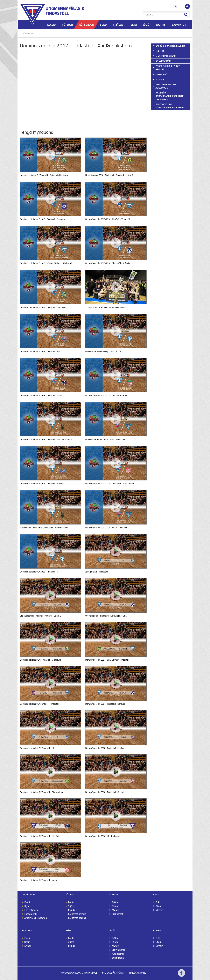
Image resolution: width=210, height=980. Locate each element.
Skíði (68, 930)
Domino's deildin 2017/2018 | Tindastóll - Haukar (42, 484)
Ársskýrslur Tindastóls (36, 918)
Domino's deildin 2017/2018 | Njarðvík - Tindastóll (108, 219)
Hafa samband (138, 973)
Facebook (181, 975)
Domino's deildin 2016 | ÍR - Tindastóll (102, 836)
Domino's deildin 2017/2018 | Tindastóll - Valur (41, 352)
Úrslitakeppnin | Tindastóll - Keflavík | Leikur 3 (40, 616)
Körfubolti (28, 33)
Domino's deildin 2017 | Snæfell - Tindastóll (39, 704)
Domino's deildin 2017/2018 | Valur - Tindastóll (106, 528)
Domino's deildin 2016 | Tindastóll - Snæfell (105, 792)
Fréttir (27, 902)
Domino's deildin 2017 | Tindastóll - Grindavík (40, 660)
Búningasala (118, 958)
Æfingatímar (118, 954)
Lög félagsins (31, 910)
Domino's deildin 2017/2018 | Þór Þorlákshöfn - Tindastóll (46, 263)
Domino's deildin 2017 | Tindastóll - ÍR (37, 748)
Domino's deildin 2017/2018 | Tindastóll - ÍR (39, 572)
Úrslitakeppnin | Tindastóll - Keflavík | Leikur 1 (106, 616)
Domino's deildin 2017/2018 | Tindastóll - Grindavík (43, 307)
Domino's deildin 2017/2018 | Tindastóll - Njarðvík (42, 396)
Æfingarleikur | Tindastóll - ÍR (98, 572)
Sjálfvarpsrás (119, 950)
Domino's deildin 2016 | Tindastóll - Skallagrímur (42, 792)
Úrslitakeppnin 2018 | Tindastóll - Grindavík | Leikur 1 (109, 175)
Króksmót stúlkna (77, 918)
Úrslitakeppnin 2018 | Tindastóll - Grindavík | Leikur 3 (44, 175)
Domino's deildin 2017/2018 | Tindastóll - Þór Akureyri (110, 484)
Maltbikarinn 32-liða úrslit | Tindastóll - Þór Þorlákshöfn (44, 528)
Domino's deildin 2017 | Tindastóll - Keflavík (105, 704)
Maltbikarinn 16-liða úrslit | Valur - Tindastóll (105, 440)
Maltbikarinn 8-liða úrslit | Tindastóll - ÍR (103, 352)
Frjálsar (27, 930)
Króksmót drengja (77, 914)
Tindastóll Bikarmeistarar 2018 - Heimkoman (105, 307)
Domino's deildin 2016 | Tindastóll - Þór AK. (39, 880)
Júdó (112, 930)
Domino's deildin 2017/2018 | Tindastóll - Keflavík (108, 263)
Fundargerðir (31, 914)
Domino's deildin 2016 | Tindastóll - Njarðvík (40, 836)
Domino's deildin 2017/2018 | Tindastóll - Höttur (107, 396)
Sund (156, 894)
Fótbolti (71, 894)
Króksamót (117, 914)
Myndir (72, 910)
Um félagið (28, 894)
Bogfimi (158, 930)
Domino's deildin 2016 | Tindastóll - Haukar (105, 748)
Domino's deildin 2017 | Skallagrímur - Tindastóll (107, 660)
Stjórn (27, 906)
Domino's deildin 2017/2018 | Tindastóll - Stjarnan (42, 219)
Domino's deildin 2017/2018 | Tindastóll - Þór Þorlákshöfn (46, 440)
